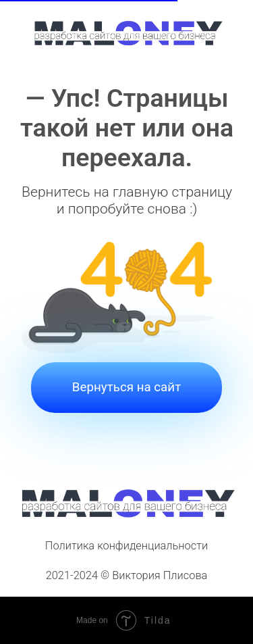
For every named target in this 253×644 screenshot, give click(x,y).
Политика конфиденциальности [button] (126, 546)
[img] (127, 32)
